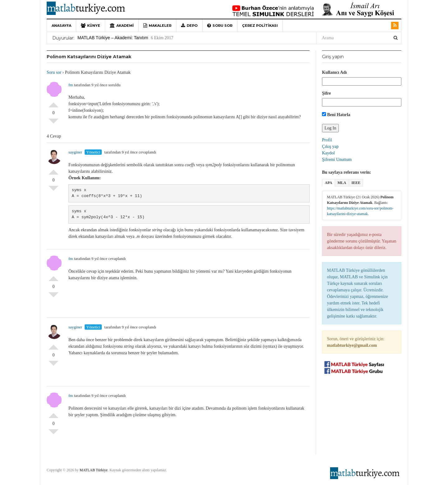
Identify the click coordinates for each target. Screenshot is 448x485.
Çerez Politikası (260, 26)
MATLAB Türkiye (94, 470)
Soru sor (220, 26)
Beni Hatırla (336, 115)
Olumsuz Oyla (54, 124)
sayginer (75, 152)
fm (71, 85)
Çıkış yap (330, 146)
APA (329, 183)
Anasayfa (61, 26)
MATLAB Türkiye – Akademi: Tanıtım (113, 38)
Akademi (122, 26)
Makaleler (157, 26)
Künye (91, 26)
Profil (327, 140)
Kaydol (328, 153)
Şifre (327, 93)
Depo (189, 26)
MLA (342, 183)
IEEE (356, 183)
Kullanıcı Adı (334, 72)
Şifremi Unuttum (337, 160)
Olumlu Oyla (54, 102)
